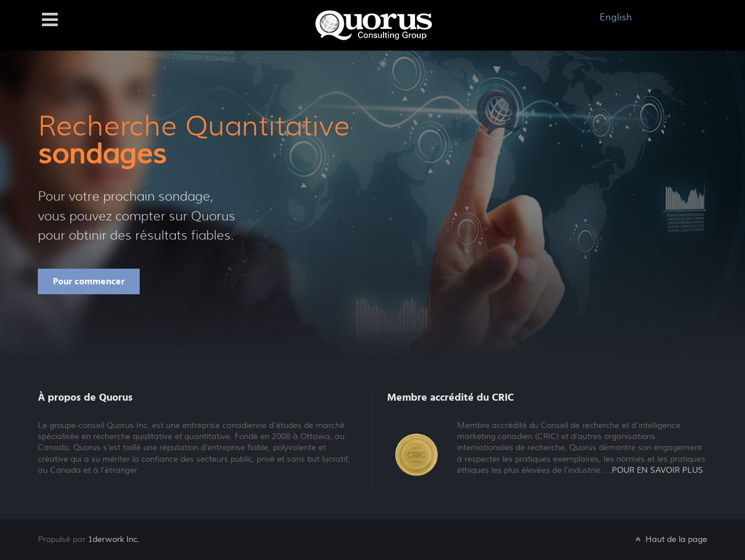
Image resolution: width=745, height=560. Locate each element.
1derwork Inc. (114, 539)
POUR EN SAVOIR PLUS (657, 470)
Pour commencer (89, 281)
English (616, 17)
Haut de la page (670, 539)
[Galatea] (374, 25)
